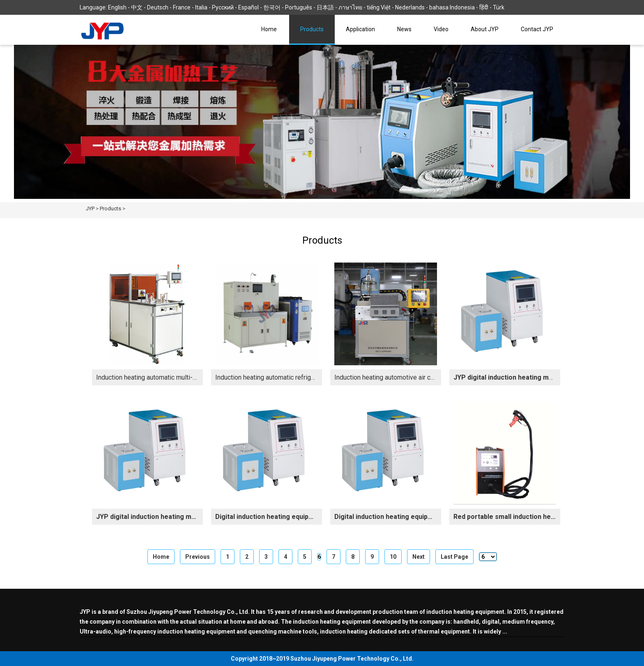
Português (299, 7)
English (117, 7)
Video (441, 29)
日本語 (325, 7)
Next (419, 557)
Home (269, 29)
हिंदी (484, 7)
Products (312, 29)
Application (360, 29)
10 (393, 557)
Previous (198, 557)
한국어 (272, 7)
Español (248, 7)
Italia (201, 7)
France (182, 7)
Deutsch (158, 7)
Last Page (454, 557)
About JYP (485, 29)
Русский (223, 7)
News (404, 29)
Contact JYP (537, 29)
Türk (499, 7)
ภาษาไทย (350, 7)
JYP (90, 209)
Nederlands (410, 7)
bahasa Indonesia (452, 7)
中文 (137, 7)
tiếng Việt (379, 7)
